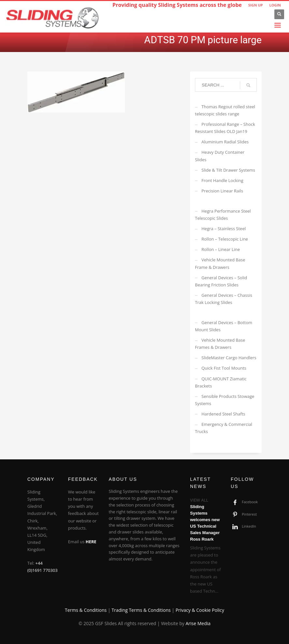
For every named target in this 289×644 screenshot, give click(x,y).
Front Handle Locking (222, 180)
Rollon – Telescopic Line (225, 239)
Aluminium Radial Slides (225, 142)
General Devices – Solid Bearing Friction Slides (221, 281)
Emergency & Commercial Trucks (224, 428)
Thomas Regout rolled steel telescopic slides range (225, 110)
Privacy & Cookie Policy (200, 610)
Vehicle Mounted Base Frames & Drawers (220, 344)
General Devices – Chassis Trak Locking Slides (224, 299)
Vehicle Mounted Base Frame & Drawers (220, 263)
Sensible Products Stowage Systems (225, 400)
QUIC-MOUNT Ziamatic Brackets (221, 382)
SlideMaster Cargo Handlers (229, 358)
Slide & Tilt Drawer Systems (228, 170)
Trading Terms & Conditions (141, 610)
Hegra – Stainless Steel (224, 229)
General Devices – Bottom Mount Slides (224, 326)
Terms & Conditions (86, 610)
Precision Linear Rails (222, 191)
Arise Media (198, 623)
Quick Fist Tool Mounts (224, 368)
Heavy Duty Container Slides (220, 156)
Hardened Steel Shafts (223, 414)
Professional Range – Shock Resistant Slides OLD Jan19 (225, 128)
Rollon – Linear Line (221, 249)
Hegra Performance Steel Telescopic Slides (223, 215)
